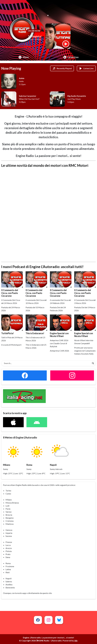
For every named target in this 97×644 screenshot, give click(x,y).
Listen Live (71, 57)
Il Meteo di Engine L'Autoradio (20, 437)
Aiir (76, 641)
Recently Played (62, 68)
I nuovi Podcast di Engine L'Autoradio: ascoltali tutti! (42, 267)
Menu (24, 57)
